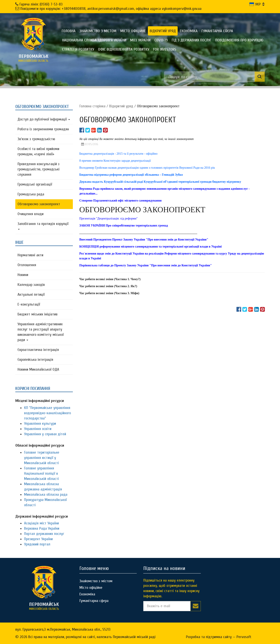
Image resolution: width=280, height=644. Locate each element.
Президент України (38, 539)
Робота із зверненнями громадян (43, 129)
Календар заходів (31, 285)
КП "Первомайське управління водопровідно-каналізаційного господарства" (47, 413)
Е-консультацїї (29, 304)
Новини (23, 275)
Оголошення (27, 265)
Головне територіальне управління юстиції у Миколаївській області (42, 458)
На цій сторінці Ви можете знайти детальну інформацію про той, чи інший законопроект (136, 139)
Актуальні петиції (31, 295)
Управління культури (40, 424)
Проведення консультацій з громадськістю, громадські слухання (38, 169)
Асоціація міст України (41, 523)
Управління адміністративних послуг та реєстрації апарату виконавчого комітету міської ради (41, 332)
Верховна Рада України (42, 528)
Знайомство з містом (98, 31)
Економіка (189, 31)
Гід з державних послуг (192, 40)
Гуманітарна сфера (217, 31)
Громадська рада (31, 194)
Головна (69, 31)
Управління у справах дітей (45, 434)
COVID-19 (161, 40)
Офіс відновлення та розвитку (124, 49)
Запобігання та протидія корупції (43, 226)
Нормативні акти (30, 255)
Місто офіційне (133, 31)
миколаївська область (33, 58)
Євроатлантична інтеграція (38, 350)
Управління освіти (38, 429)
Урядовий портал (37, 544)
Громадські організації (35, 184)
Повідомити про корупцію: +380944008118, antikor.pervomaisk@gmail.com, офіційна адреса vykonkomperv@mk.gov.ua (111, 9)
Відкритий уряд (163, 31)
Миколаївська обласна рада (46, 494)
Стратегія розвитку (78, 49)
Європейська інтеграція (35, 360)
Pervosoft (244, 637)
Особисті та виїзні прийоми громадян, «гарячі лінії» (38, 151)
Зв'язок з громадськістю (36, 139)
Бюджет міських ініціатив (38, 314)
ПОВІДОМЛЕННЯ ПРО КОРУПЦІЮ (239, 40)
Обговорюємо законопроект (39, 204)
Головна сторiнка (92, 106)
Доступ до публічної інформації (44, 119)
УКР (255, 4)
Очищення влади (31, 214)
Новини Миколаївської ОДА (38, 369)
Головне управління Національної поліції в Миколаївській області (41, 473)
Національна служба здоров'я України (94, 40)
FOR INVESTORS (165, 49)
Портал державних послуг (44, 534)
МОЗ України (140, 40)
